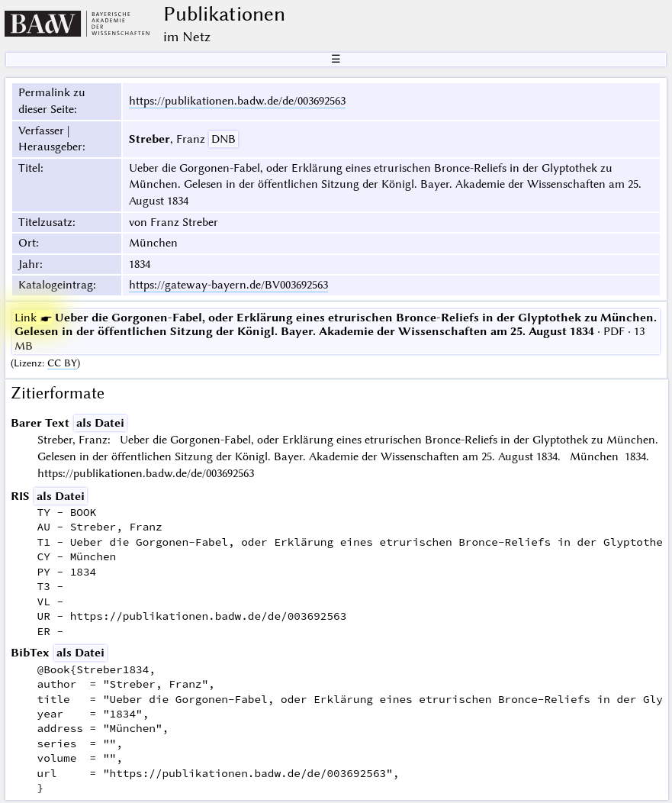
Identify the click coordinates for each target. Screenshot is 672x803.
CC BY (62, 363)
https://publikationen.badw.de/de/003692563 (237, 101)
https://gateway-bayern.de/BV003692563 (228, 285)
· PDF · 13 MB (336, 332)
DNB (223, 139)
